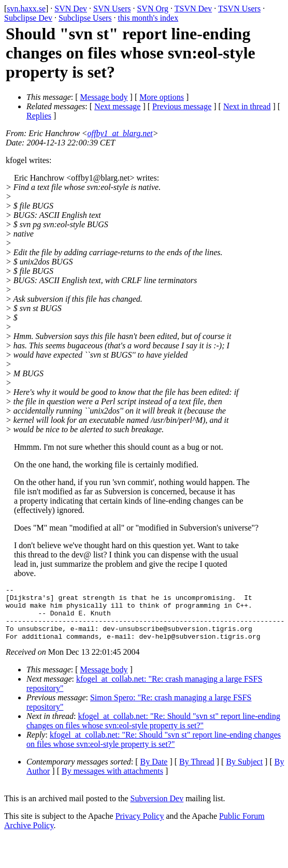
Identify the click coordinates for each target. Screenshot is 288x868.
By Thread (197, 773)
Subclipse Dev (28, 18)
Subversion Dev (157, 809)
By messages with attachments (112, 782)
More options (162, 97)
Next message (117, 106)
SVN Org (153, 9)
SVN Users (112, 9)
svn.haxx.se (26, 9)
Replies (39, 116)
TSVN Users (239, 9)
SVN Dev (71, 9)
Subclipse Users (85, 18)
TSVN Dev (193, 9)
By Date (154, 773)
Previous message (182, 106)
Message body (104, 97)
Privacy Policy (140, 827)
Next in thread (247, 106)
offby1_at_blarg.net (120, 133)
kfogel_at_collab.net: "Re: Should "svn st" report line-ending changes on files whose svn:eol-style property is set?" (153, 732)
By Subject (244, 773)
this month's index (148, 18)
